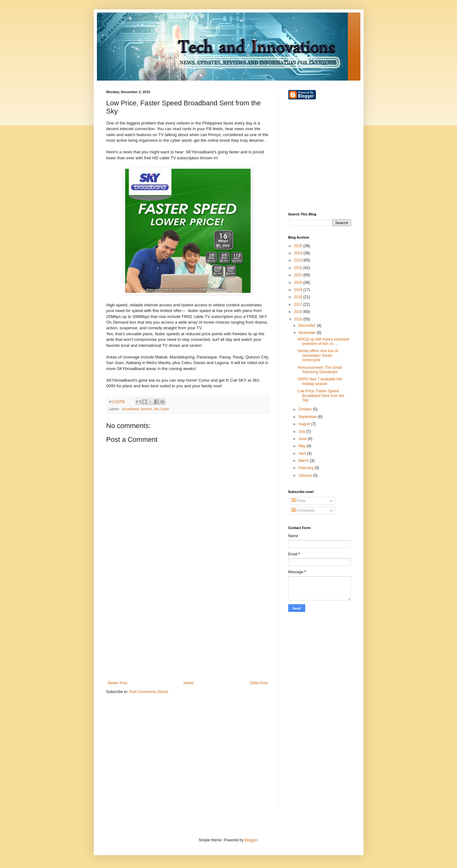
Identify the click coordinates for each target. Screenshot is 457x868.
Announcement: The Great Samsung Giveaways (319, 370)
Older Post (259, 683)
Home (189, 683)
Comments (303, 511)
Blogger (251, 840)
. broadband (130, 409)
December (308, 325)
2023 (299, 260)
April (303, 453)
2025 (299, 246)
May (302, 446)
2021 (299, 275)
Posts (299, 501)
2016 (299, 312)
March (304, 461)
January (306, 475)
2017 (299, 304)
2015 (299, 319)
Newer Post (118, 683)
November (308, 333)
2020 (299, 283)
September (308, 417)
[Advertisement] (188, 629)
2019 (299, 290)
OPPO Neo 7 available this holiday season (320, 381)
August (305, 424)
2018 (299, 297)
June (303, 439)
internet (146, 409)
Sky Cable (161, 409)
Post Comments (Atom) (149, 692)
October (306, 409)
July (302, 431)
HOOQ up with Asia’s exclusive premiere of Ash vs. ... (323, 341)
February (306, 468)
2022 (299, 268)
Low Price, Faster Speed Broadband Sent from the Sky (321, 396)
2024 (299, 253)
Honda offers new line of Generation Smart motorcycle (318, 355)
